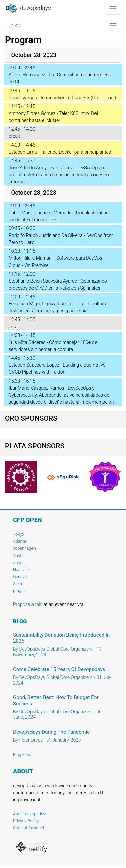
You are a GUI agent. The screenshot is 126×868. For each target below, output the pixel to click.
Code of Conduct (29, 828)
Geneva (20, 576)
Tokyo (19, 534)
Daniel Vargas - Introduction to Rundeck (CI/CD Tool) (62, 98)
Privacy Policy (26, 821)
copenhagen (24, 548)
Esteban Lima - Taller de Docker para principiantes (60, 152)
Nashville (21, 569)
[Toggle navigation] (113, 9)
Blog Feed (22, 755)
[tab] (63, 55)
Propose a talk (28, 604)
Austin (19, 555)
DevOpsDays (28, 9)
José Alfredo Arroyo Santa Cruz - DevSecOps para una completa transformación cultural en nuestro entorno (59, 175)
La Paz (15, 26)
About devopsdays (30, 814)
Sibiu (18, 584)
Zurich (19, 562)
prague (19, 591)
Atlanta (20, 541)
